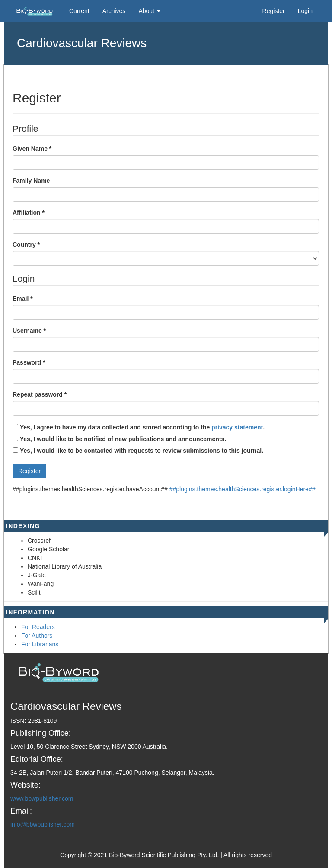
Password (29, 362)
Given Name (32, 148)
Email (23, 298)
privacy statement (237, 427)
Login (305, 11)
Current (79, 11)
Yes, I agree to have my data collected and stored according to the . (139, 427)
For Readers (38, 627)
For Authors (37, 636)
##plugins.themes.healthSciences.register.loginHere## (243, 489)
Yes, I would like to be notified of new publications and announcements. (119, 439)
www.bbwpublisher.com (42, 798)
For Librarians (40, 644)
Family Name (31, 181)
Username (29, 330)
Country (26, 244)
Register (274, 11)
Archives (114, 11)
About (149, 11)
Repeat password (40, 394)
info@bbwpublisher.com (43, 824)
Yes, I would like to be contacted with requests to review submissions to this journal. (142, 451)
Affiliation (29, 212)
